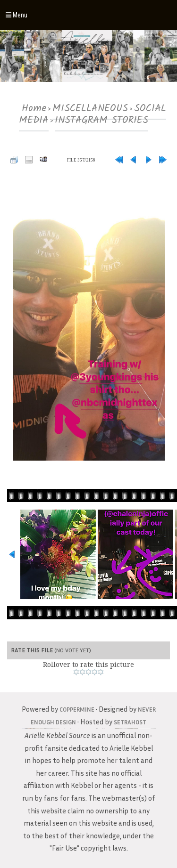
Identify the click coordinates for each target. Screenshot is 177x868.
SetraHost (130, 722)
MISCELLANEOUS (90, 109)
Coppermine (77, 709)
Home (34, 109)
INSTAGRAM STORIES (101, 120)
